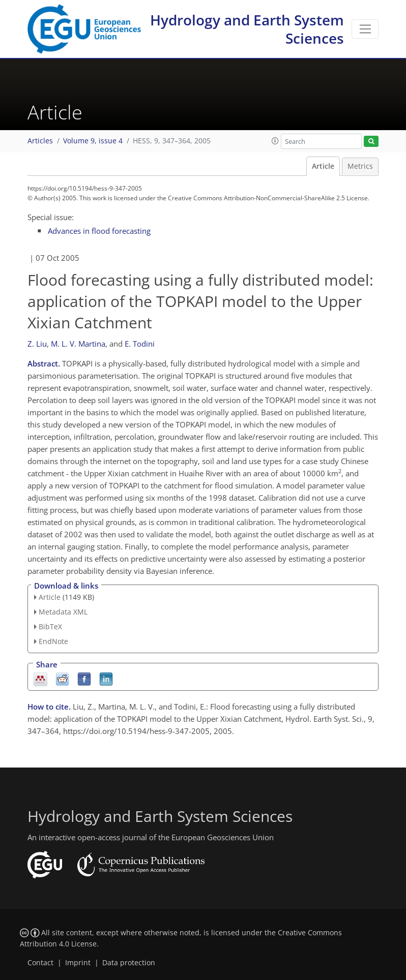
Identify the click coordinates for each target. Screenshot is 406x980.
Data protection (129, 963)
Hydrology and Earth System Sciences (247, 29)
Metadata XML (63, 612)
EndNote (53, 641)
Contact (40, 963)
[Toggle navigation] (365, 29)
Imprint (78, 963)
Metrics (360, 166)
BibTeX (50, 626)
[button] (275, 141)
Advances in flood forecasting (99, 231)
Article (323, 166)
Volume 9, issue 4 (93, 141)
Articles (40, 141)
